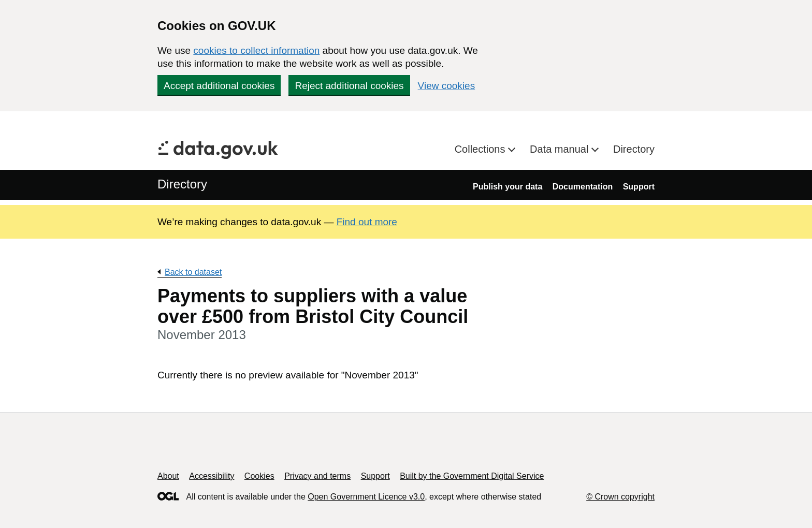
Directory (634, 149)
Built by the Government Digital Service (472, 476)
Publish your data (508, 187)
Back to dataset (193, 272)
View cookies (447, 86)
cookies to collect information (256, 50)
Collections (481, 149)
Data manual (561, 149)
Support (639, 187)
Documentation (583, 187)
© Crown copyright (620, 497)
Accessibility (212, 476)
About (168, 476)
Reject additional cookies (349, 86)
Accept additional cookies (219, 86)
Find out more (367, 222)
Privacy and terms (317, 476)
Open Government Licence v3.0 (366, 497)
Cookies (259, 476)
